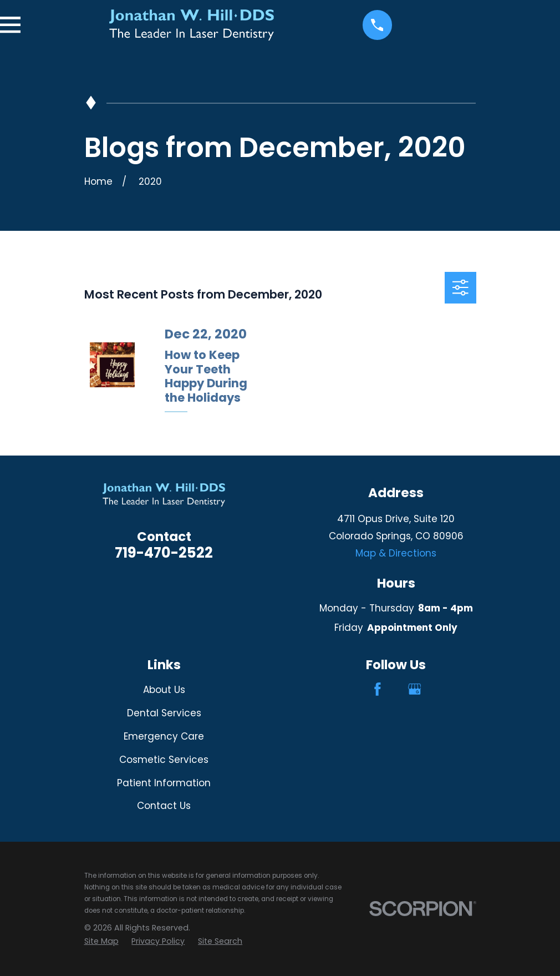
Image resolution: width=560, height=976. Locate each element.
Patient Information (164, 783)
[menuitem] (101, 941)
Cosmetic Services (164, 760)
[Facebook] (378, 689)
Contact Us (164, 806)
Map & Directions (396, 553)
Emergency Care (164, 736)
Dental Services (164, 713)
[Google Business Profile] (415, 689)
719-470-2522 (164, 553)
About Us (164, 690)
